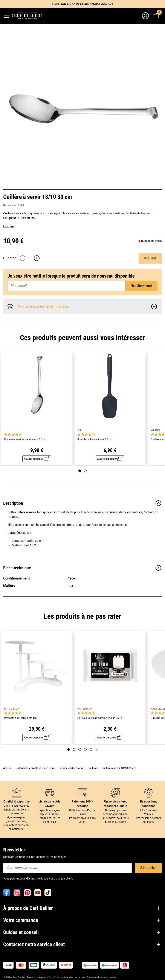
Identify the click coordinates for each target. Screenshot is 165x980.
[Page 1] (80, 471)
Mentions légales (37, 977)
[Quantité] (30, 258)
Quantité (10, 258)
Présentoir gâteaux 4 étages (20, 718)
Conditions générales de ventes (67, 977)
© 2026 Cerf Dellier (14, 977)
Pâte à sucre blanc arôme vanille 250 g (100, 718)
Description (82, 503)
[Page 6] (96, 749)
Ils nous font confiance (148, 804)
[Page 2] (85, 471)
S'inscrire (148, 868)
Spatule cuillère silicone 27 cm (95, 439)
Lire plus (9, 226)
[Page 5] (91, 749)
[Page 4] (85, 749)
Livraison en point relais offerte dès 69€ (83, 4)
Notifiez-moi (141, 286)
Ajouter (150, 258)
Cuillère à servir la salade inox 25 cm (25, 439)
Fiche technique (82, 568)
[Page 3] (80, 749)
